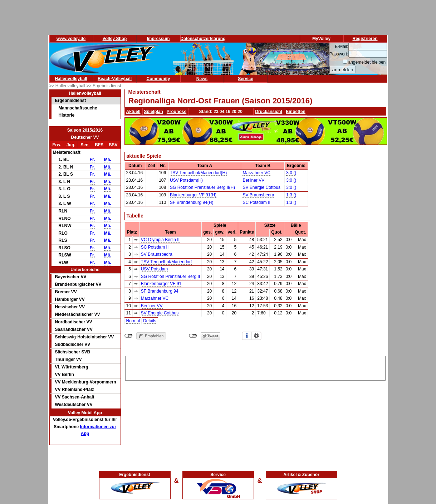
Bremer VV (66, 292)
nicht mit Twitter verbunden (193, 336)
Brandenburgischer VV (78, 284)
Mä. (108, 160)
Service (246, 79)
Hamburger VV (70, 299)
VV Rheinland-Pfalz (75, 390)
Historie (67, 115)
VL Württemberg (72, 367)
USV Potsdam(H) (186, 180)
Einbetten (296, 112)
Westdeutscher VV (74, 405)
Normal (133, 321)
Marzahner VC (256, 173)
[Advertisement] (255, 367)
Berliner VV (253, 180)
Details (150, 321)
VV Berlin (65, 375)
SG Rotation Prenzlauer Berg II (170, 277)
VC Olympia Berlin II (160, 240)
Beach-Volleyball (115, 79)
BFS (99, 145)
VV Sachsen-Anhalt (75, 397)
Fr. (92, 160)
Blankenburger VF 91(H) (193, 195)
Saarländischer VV (74, 329)
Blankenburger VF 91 (161, 284)
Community (158, 79)
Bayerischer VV (71, 277)
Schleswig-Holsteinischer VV (85, 337)
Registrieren (365, 39)
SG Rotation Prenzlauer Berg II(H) (202, 187)
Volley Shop (115, 39)
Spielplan (154, 112)
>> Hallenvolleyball (68, 86)
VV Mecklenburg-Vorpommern (86, 382)
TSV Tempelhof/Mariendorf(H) (198, 173)
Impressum (158, 39)
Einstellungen (256, 336)
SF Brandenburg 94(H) (192, 202)
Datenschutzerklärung (203, 39)
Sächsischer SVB (73, 352)
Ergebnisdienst (71, 101)
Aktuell (133, 112)
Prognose (177, 112)
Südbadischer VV (73, 344)
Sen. (85, 145)
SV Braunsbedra (258, 195)
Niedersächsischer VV (78, 314)
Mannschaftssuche (78, 108)
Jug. (71, 145)
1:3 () (291, 195)
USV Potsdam (154, 269)
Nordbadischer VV (74, 322)
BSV (113, 145)
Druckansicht (269, 112)
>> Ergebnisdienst (104, 86)
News (202, 79)
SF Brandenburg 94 (160, 291)
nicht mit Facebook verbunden (129, 336)
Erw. (57, 145)
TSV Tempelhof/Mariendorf (166, 262)
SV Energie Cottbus (261, 187)
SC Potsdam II (256, 202)
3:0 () (291, 173)
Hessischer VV (70, 307)
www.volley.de (71, 39)
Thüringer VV (68, 359)
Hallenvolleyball (71, 79)
